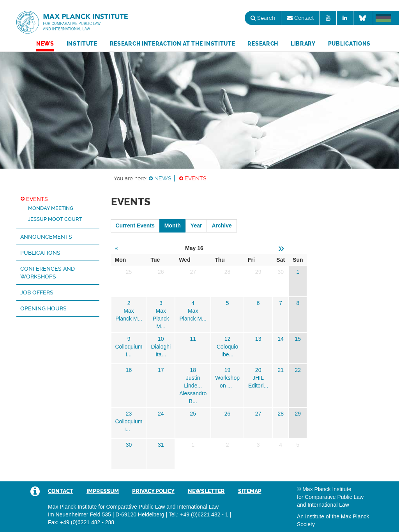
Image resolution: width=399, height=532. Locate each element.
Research (263, 44)
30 (129, 445)
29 (298, 414)
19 (228, 370)
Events (196, 178)
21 (281, 370)
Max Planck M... (161, 319)
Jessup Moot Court (55, 219)
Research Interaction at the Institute (173, 44)
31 (161, 445)
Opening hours (43, 308)
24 (161, 414)
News (45, 44)
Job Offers (37, 292)
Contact (300, 18)
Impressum (103, 491)
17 (161, 370)
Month (173, 225)
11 (193, 339)
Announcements (46, 237)
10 (161, 339)
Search (263, 18)
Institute (82, 44)
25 (193, 414)
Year (196, 225)
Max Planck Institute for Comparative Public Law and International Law (72, 23)
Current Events (135, 225)
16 (129, 370)
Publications (349, 44)
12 (228, 339)
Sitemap (250, 491)
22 (298, 370)
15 (298, 339)
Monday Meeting (51, 208)
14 (281, 339)
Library (303, 44)
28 (281, 414)
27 (258, 414)
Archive (222, 225)
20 (258, 370)
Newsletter (206, 491)
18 (193, 370)
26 (228, 414)
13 (258, 339)
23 (129, 414)
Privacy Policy (153, 491)
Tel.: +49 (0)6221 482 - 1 (199, 514)
